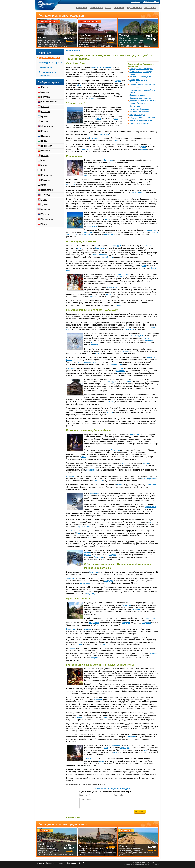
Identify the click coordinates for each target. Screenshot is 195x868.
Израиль (46, 136)
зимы (99, 119)
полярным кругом (136, 336)
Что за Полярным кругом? (140, 77)
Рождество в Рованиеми (140, 112)
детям (87, 175)
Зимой (126, 351)
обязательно (82, 85)
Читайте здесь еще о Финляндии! (113, 789)
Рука (89, 537)
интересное (95, 658)
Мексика (46, 180)
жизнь (121, 368)
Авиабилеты (96, 8)
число (108, 294)
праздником (71, 184)
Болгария (46, 97)
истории (143, 149)
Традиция (70, 578)
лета (116, 119)
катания (152, 522)
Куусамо (88, 555)
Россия (45, 87)
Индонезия (47, 146)
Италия (45, 156)
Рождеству (90, 594)
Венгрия (45, 107)
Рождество (94, 297)
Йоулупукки (105, 134)
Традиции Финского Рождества (142, 118)
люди (80, 362)
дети (107, 219)
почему (73, 648)
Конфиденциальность (55, 863)
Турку (106, 581)
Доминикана (47, 126)
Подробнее (70, 851)
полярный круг (151, 230)
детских (146, 338)
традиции (87, 362)
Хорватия (46, 214)
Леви (70, 531)
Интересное (150, 8)
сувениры (99, 481)
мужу (119, 485)
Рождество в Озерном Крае (141, 120)
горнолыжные (83, 527)
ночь (97, 353)
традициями (149, 340)
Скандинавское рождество (140, 98)
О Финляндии (73, 50)
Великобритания (50, 102)
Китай (44, 165)
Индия (44, 141)
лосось (110, 412)
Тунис (44, 200)
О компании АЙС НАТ (75, 863)
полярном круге (114, 246)
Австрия (45, 92)
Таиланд (46, 195)
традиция (126, 623)
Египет (45, 131)
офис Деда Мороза (101, 255)
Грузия (45, 121)
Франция (46, 209)
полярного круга (115, 364)
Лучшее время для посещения (48, 74)
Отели (108, 8)
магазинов (136, 609)
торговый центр (107, 257)
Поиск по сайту (151, 2)
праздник (117, 81)
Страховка (119, 8)
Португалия (47, 190)
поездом (154, 232)
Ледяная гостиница (137, 95)
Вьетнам (46, 112)
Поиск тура (82, 8)
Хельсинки (86, 235)
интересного (128, 329)
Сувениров (151, 485)
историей (72, 368)
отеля (111, 402)
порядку (94, 345)
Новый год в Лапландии (101, 67)
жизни (117, 140)
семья (104, 717)
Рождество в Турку (137, 115)
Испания (46, 151)
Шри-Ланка (85, 35)
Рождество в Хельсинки (139, 123)
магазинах (153, 653)
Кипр (44, 160)
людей (128, 382)
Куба (44, 170)
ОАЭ (44, 185)
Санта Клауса (113, 287)
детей (143, 147)
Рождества (146, 623)
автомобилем (72, 235)
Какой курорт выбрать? (51, 63)
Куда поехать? (134, 8)
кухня (94, 362)
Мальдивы (47, 175)
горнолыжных (150, 507)
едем (91, 98)
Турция (45, 205)
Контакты (135, 2)
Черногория (47, 219)
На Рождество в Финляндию (141, 69)
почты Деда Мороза (149, 479)
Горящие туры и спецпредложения (63, 824)
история (149, 246)
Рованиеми (87, 232)
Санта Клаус (135, 106)
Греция (45, 116)
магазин (146, 463)
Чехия (44, 224)
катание (125, 463)
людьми (94, 343)
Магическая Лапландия (139, 109)
